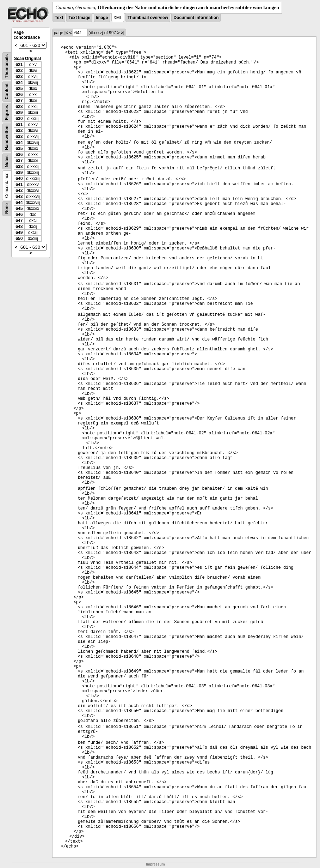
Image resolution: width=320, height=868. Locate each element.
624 (19, 83)
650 (19, 239)
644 (19, 203)
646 (19, 215)
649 (19, 233)
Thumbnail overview (148, 18)
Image (102, 18)
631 (19, 125)
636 (19, 155)
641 (19, 185)
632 (19, 131)
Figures (7, 112)
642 (19, 191)
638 (19, 167)
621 (19, 65)
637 (19, 161)
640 (19, 179)
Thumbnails (7, 66)
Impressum (155, 864)
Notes (7, 161)
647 (19, 221)
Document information (196, 18)
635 (19, 149)
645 (19, 209)
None (7, 209)
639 (19, 173)
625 (19, 89)
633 (19, 137)
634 (19, 143)
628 (19, 107)
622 (19, 71)
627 (19, 101)
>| (123, 33)
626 (19, 95)
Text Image (79, 18)
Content (7, 92)
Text (59, 18)
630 (19, 119)
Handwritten (7, 138)
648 (19, 227)
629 (19, 113)
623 (19, 77)
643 (19, 197)
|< (66, 33)
